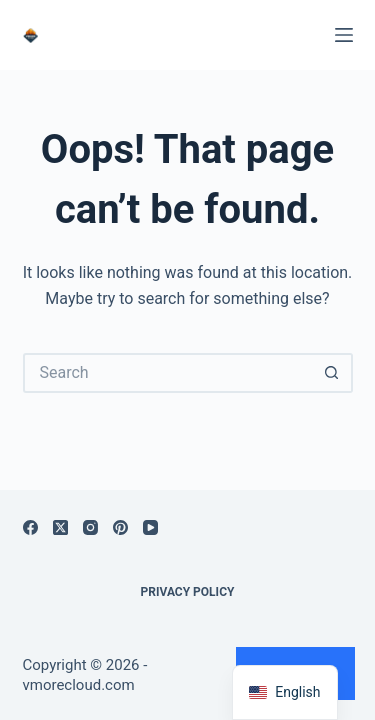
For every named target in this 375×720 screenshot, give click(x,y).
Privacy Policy (188, 592)
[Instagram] (90, 527)
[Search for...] (168, 373)
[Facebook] (30, 527)
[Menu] (344, 35)
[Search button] (333, 373)
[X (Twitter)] (60, 527)
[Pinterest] (120, 527)
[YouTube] (150, 527)
